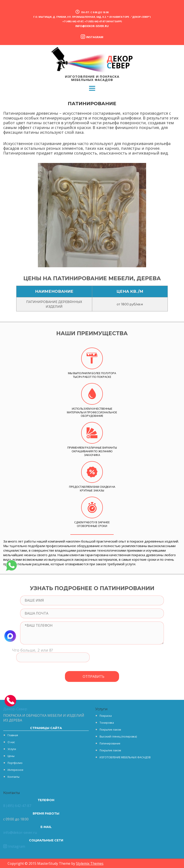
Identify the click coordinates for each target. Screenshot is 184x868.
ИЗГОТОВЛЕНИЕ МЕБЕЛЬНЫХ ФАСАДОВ (125, 757)
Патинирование (110, 743)
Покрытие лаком (110, 730)
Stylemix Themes (90, 863)
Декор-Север (15, 709)
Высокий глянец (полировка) (118, 737)
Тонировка (107, 723)
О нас (11, 742)
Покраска (106, 716)
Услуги (12, 749)
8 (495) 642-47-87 (17, 806)
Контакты (14, 777)
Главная (13, 735)
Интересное (15, 770)
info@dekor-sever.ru (92, 26)
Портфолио (15, 763)
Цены (11, 756)
